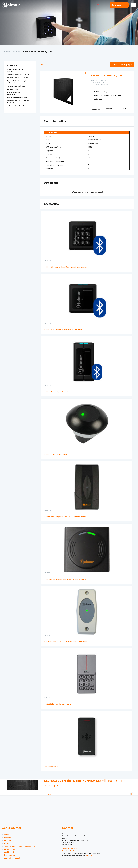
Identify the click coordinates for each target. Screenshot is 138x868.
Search (50, 794)
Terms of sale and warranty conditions (19, 846)
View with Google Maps (69, 848)
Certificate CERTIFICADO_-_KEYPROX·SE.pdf (85, 192)
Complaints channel (12, 858)
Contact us (118, 5)
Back (42, 64)
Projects (8, 840)
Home (7, 52)
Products (16, 52)
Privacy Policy (10, 849)
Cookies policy (10, 852)
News (6, 843)
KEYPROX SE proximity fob (37, 52)
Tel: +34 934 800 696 (68, 850)
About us (8, 837)
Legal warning (10, 855)
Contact (7, 834)
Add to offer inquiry (122, 64)
